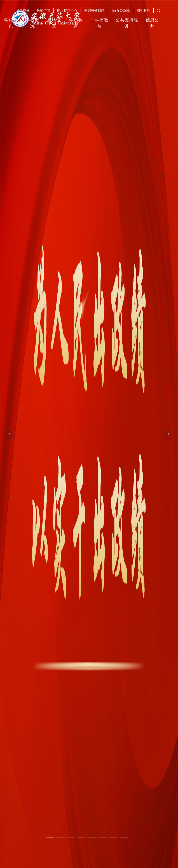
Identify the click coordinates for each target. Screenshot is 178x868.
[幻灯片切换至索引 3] (71, 838)
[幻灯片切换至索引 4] (82, 838)
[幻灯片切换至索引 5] (92, 838)
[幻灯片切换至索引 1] (50, 838)
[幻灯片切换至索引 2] (60, 838)
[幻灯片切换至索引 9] (50, 860)
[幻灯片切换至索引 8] (124, 838)
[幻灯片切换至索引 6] (103, 838)
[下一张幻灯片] (168, 434)
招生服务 (143, 11)
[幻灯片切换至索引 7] (114, 838)
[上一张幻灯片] (10, 434)
